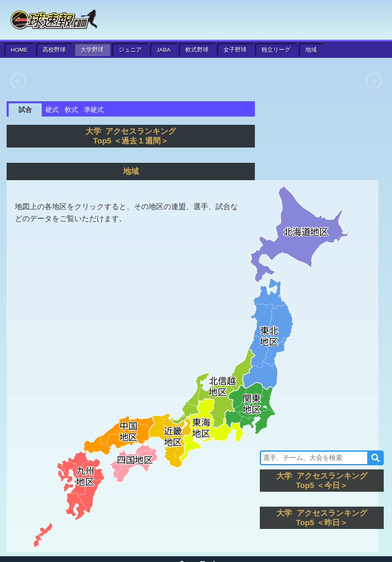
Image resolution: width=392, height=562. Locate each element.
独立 (276, 50)
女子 (235, 50)
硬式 (52, 110)
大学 (92, 50)
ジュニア (130, 50)
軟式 (197, 50)
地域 (311, 50)
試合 (25, 110)
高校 (54, 50)
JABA (164, 50)
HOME (19, 50)
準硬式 (94, 110)
